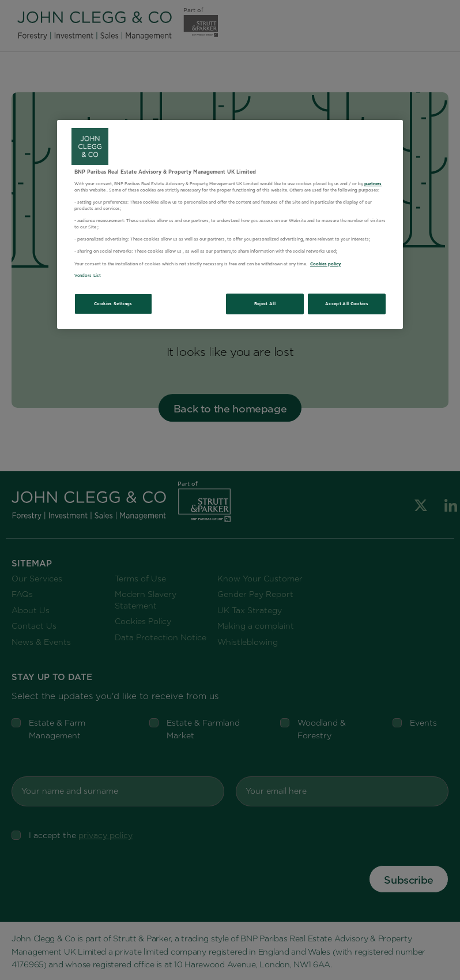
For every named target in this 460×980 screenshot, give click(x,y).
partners (373, 184)
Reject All (265, 304)
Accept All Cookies (347, 304)
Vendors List (88, 275)
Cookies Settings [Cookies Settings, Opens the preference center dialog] (113, 304)
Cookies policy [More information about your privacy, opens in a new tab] (325, 264)
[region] (230, 224)
